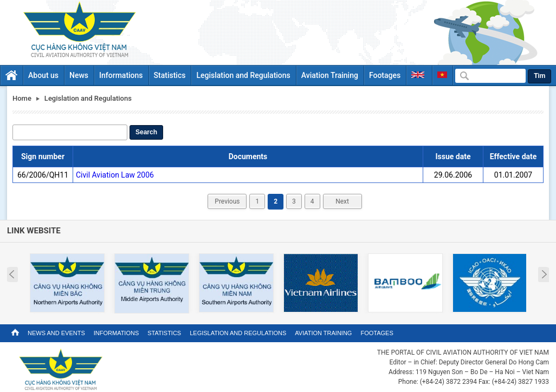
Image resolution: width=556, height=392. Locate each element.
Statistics (170, 75)
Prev (12, 275)
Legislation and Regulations (243, 75)
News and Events (56, 333)
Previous (227, 201)
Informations (121, 75)
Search (146, 132)
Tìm (539, 76)
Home (22, 98)
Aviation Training (330, 75)
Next (342, 201)
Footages (385, 75)
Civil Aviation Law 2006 (115, 175)
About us (43, 75)
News (79, 75)
